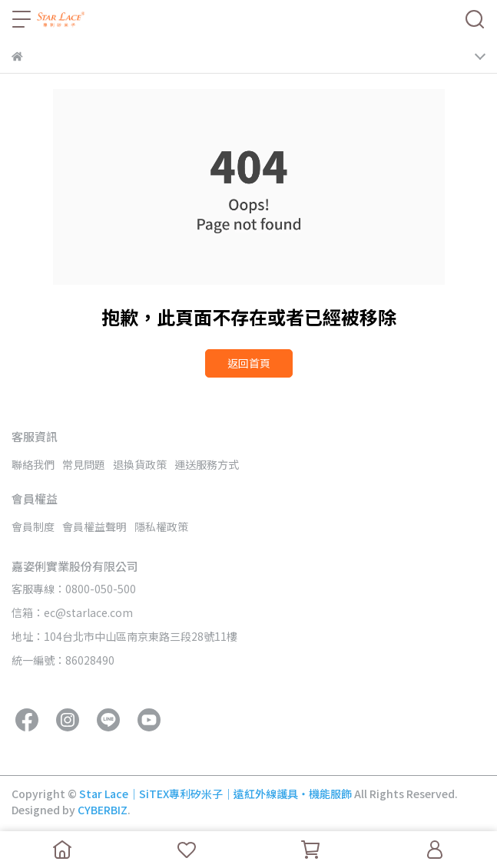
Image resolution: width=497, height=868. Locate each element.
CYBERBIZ (103, 810)
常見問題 (84, 464)
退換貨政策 (140, 464)
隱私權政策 (161, 526)
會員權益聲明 (94, 526)
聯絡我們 (33, 464)
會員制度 (33, 526)
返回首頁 (249, 363)
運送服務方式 (207, 464)
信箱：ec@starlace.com (72, 612)
